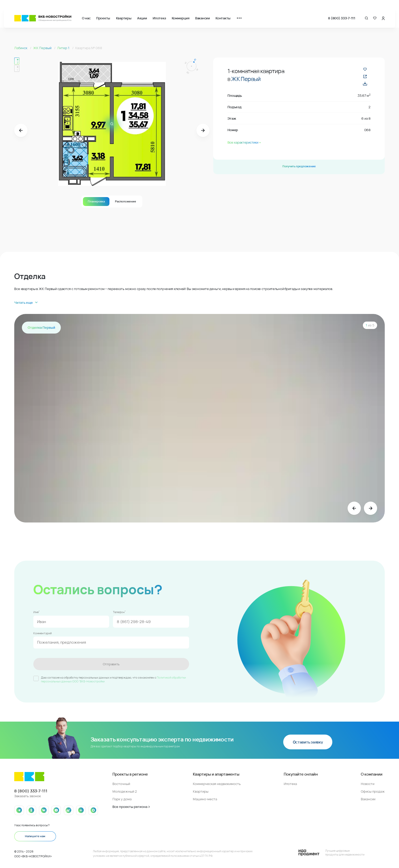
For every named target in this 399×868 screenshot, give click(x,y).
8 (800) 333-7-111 (342, 18)
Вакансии (203, 18)
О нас (86, 18)
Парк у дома (122, 799)
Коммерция (181, 18)
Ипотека (159, 18)
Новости (368, 784)
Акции (142, 18)
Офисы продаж (373, 791)
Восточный (121, 784)
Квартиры (124, 18)
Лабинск (21, 48)
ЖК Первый (43, 48)
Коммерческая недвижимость (217, 784)
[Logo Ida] (331, 853)
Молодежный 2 (125, 791)
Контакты (223, 18)
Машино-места (205, 799)
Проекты (103, 18)
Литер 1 (64, 48)
